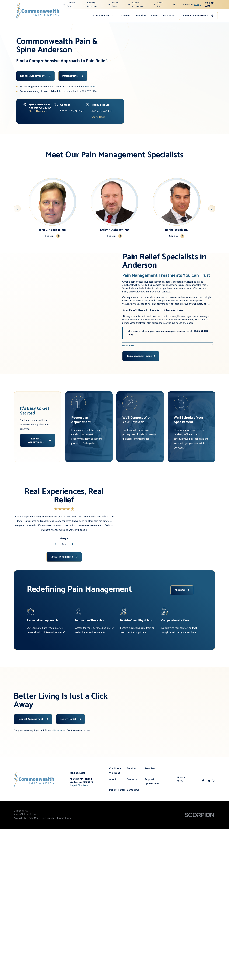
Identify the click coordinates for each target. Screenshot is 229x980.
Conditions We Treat (105, 16)
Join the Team (113, 5)
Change (198, 5)
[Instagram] (214, 815)
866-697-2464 (89, 91)
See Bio (52, 236)
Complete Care (69, 5)
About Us (182, 624)
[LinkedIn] (208, 815)
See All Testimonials (64, 574)
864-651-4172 (210, 4)
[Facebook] (203, 815)
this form (63, 91)
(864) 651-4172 (72, 111)
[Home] (38, 11)
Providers (141, 16)
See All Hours (98, 117)
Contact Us (133, 824)
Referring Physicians (90, 5)
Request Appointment (136, 5)
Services (126, 16)
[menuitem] (105, 16)
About (154, 16)
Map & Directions (38, 111)
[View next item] (212, 209)
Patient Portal (158, 5)
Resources (168, 16)
